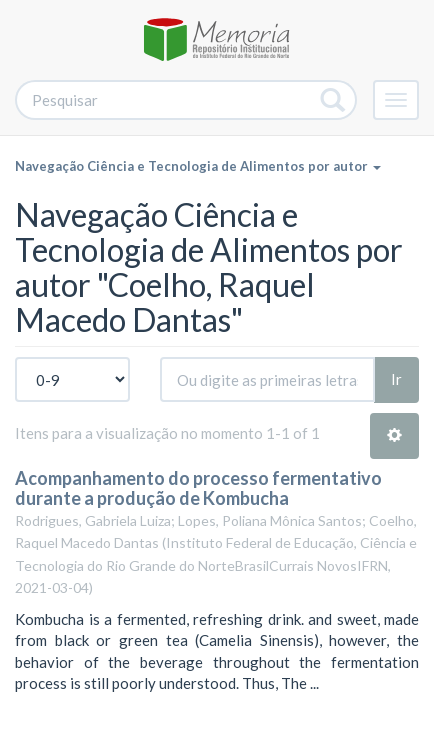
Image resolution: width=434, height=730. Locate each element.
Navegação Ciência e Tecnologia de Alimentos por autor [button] (198, 166)
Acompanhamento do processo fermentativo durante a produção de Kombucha (198, 488)
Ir (396, 379)
